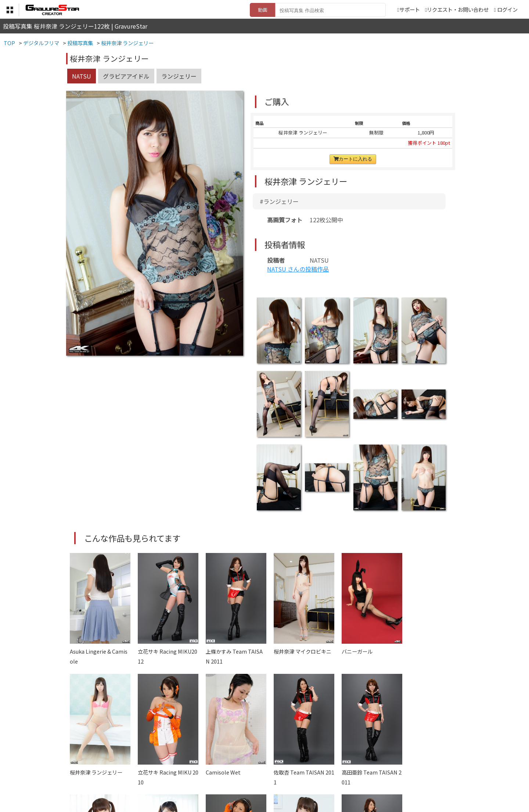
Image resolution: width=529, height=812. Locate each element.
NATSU (82, 76)
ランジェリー (179, 76)
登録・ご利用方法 (259, 776)
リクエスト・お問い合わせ (457, 9)
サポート (408, 9)
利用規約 (180, 776)
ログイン (507, 9)
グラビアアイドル (126, 76)
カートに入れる (353, 159)
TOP (156, 776)
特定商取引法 (215, 776)
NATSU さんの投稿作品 (298, 269)
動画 (263, 10)
